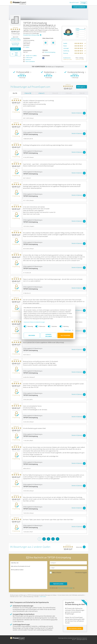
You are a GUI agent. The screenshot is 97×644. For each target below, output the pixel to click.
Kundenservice (67, 58)
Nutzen (65, 46)
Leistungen (66, 48)
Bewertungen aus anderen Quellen (15, 39)
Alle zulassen (65, 335)
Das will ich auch (74, 2)
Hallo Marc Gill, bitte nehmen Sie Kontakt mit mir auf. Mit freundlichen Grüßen (29, 575)
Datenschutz (79, 638)
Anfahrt (27, 47)
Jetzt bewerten (15, 49)
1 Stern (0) (82, 93)
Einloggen (84, 3)
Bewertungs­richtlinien (63, 638)
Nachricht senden (58, 584)
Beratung (66, 53)
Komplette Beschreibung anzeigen (32, 35)
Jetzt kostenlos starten (75, 628)
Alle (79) (15, 93)
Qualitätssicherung (72, 638)
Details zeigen (68, 330)
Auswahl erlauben (49, 335)
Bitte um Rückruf (57, 573)
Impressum (27, 322)
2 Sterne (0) (69, 93)
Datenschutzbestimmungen (38, 322)
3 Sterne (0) (55, 93)
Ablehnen (32, 335)
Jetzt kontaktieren (79, 7)
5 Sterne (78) (28, 93)
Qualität (65, 43)
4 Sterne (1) (41, 93)
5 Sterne (77, 28)
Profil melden (43, 597)
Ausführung (66, 51)
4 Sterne (77, 30)
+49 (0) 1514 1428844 (31, 56)
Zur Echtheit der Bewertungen (15, 44)
